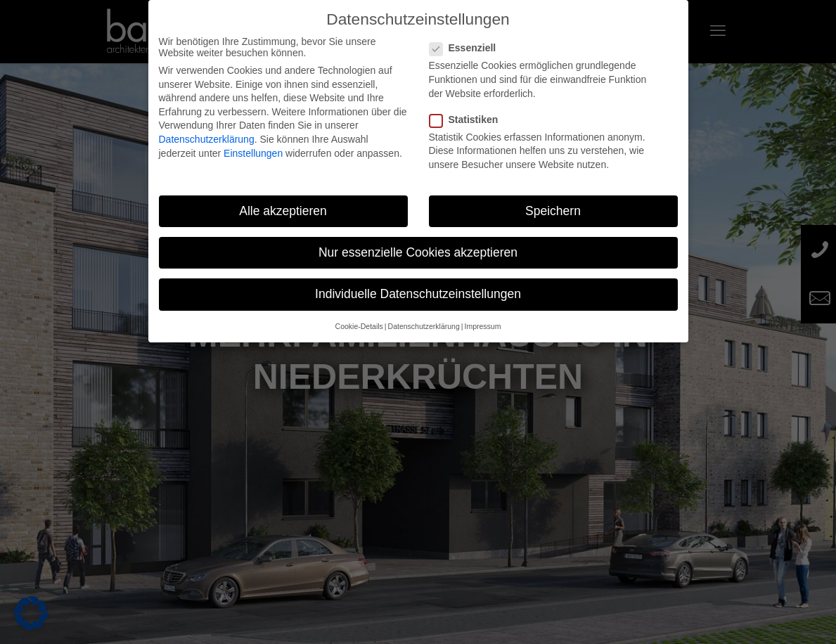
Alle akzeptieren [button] (283, 211)
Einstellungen (253, 153)
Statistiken (470, 120)
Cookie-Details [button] (359, 326)
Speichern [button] (553, 211)
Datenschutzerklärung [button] (424, 326)
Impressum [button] (482, 326)
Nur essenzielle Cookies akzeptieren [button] (418, 252)
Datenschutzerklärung (207, 139)
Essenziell (469, 48)
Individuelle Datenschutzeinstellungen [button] (418, 294)
